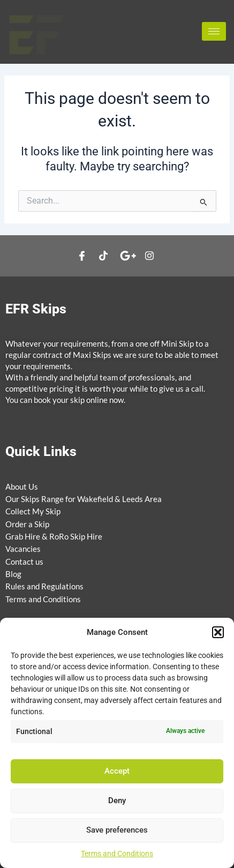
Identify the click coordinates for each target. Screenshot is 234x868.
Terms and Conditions (117, 854)
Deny (117, 800)
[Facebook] (82, 256)
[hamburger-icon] (214, 31)
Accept (117, 771)
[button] (218, 632)
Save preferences (117, 830)
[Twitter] (103, 256)
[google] (128, 256)
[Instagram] (149, 256)
